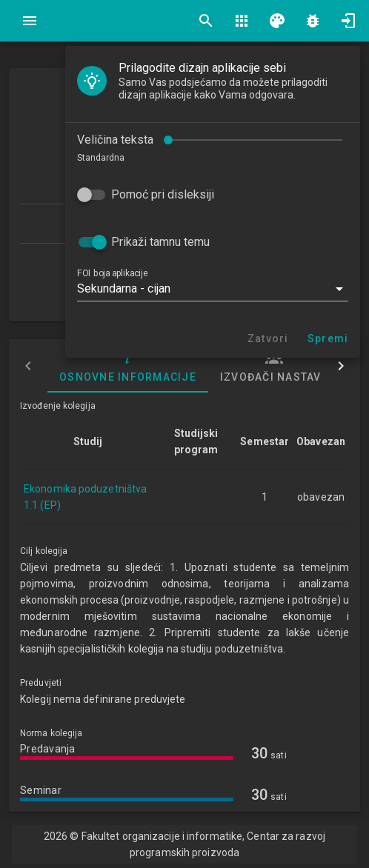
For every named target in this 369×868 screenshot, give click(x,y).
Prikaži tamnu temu (160, 242)
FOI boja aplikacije (112, 273)
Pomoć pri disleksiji (163, 194)
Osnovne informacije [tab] (128, 366)
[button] (213, 289)
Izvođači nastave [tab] (274, 366)
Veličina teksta (115, 140)
